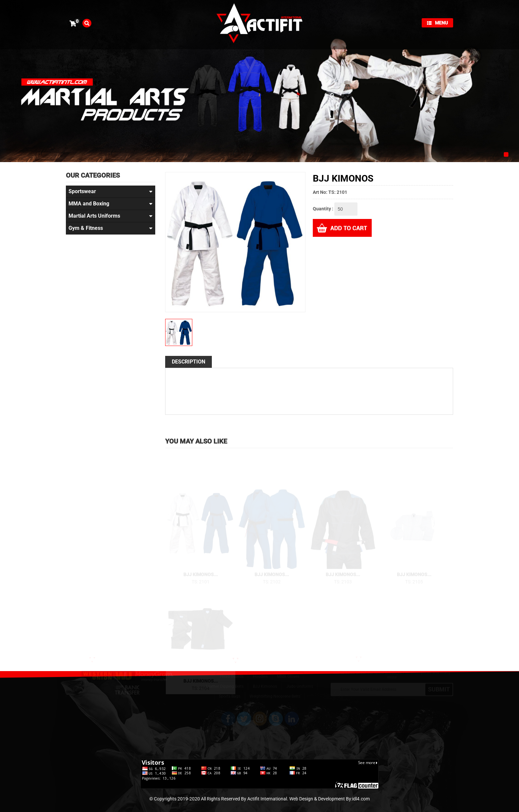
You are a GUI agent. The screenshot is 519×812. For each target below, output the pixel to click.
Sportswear (111, 192)
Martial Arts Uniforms (111, 216)
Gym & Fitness (111, 228)
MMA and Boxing (111, 204)
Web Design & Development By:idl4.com (330, 799)
